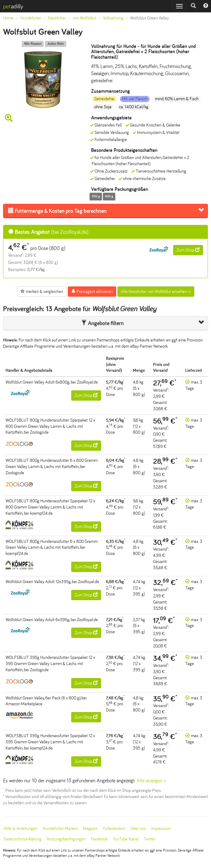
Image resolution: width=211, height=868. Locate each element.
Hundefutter (31, 18)
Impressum (161, 829)
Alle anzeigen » (151, 781)
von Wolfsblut (84, 18)
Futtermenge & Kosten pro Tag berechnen (57, 211)
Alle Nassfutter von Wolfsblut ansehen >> (156, 292)
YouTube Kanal (126, 839)
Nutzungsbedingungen (66, 839)
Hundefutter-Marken (60, 829)
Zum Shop (188, 250)
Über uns (138, 829)
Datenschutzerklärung (23, 839)
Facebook (99, 839)
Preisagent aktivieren (92, 291)
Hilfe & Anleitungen (21, 829)
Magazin (90, 829)
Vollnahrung (113, 18)
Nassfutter (57, 18)
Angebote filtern (102, 323)
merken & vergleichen (42, 291)
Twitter (150, 839)
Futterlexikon (114, 829)
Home (8, 18)
